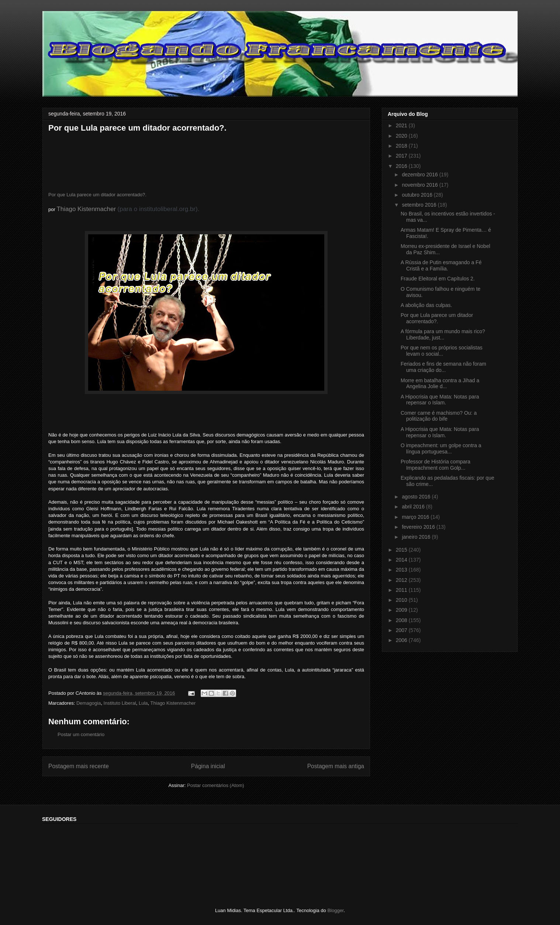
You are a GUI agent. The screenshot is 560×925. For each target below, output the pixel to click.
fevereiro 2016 (419, 527)
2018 (402, 146)
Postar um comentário (81, 734)
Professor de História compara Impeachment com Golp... (435, 465)
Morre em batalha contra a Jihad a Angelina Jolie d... (440, 384)
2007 (402, 630)
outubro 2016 (418, 195)
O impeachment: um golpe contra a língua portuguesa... (441, 448)
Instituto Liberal (120, 703)
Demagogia (89, 703)
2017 (402, 156)
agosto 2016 (417, 497)
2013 (402, 570)
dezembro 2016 (420, 175)
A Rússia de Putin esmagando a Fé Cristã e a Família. (441, 265)
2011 (402, 590)
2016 (402, 166)
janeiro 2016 (417, 537)
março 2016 (416, 517)
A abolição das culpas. (426, 305)
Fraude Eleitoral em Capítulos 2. (438, 279)
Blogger (335, 910)
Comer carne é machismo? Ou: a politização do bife (439, 416)
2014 (402, 560)
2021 (402, 125)
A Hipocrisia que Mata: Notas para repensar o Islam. (440, 400)
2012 (402, 580)
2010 (402, 600)
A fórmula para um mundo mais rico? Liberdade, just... (443, 334)
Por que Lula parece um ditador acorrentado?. (97, 195)
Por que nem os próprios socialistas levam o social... (442, 351)
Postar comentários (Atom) (216, 785)
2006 (402, 640)
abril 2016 (414, 507)
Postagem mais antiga (336, 766)
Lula (143, 703)
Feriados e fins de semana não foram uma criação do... (443, 367)
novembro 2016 (420, 185)
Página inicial (208, 766)
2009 (402, 610)
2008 (402, 620)
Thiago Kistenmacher (86, 209)
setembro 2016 (420, 205)
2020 (402, 136)
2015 (402, 550)
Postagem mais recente (79, 766)
